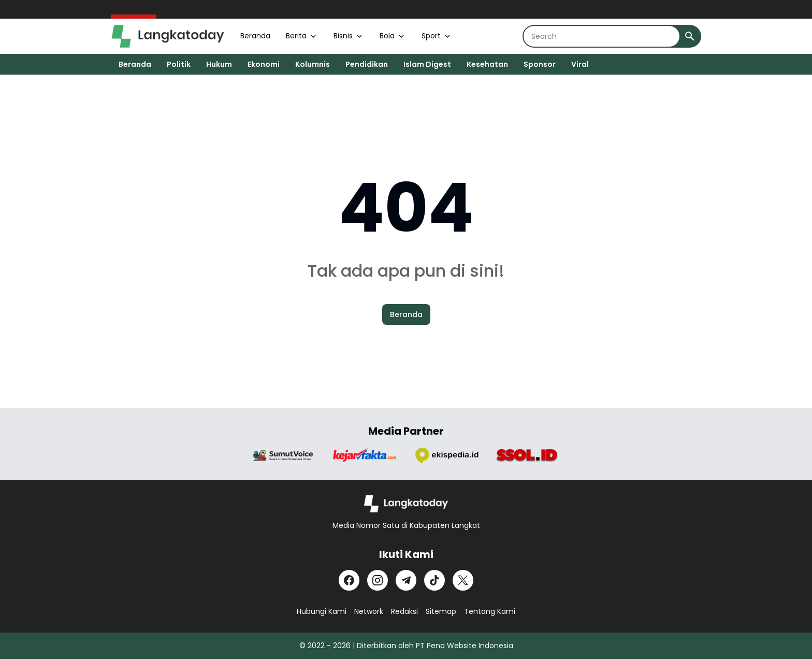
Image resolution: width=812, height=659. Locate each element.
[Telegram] (406, 580)
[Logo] (406, 504)
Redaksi (404, 611)
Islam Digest (427, 64)
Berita (302, 36)
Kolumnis (313, 64)
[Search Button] (690, 36)
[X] (463, 580)
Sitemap (441, 611)
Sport (437, 36)
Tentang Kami (490, 611)
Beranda (255, 36)
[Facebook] (349, 580)
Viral (580, 64)
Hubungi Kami (322, 611)
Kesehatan (487, 64)
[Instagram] (378, 580)
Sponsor (540, 64)
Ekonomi (264, 64)
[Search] (601, 36)
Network (369, 611)
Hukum (219, 64)
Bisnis (349, 36)
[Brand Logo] (283, 456)
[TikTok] (434, 580)
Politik (179, 64)
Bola (393, 36)
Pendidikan (367, 64)
